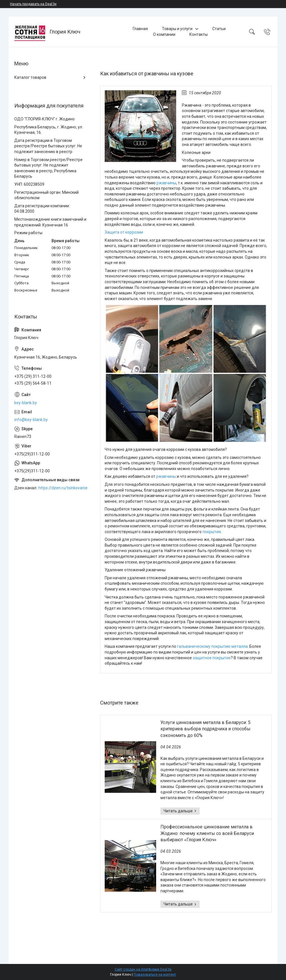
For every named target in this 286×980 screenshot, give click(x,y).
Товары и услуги (177, 29)
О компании (164, 34)
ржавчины (166, 183)
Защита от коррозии (124, 232)
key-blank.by (26, 403)
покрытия (212, 532)
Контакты (198, 34)
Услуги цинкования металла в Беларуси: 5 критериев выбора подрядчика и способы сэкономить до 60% (205, 729)
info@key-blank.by (31, 420)
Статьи (219, 29)
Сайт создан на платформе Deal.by (143, 969)
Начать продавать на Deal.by (33, 4)
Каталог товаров (30, 77)
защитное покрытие (212, 658)
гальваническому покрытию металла (212, 646)
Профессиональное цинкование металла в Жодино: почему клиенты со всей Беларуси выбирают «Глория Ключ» (207, 833)
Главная (140, 29)
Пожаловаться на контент (155, 975)
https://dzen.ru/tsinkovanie (63, 488)
